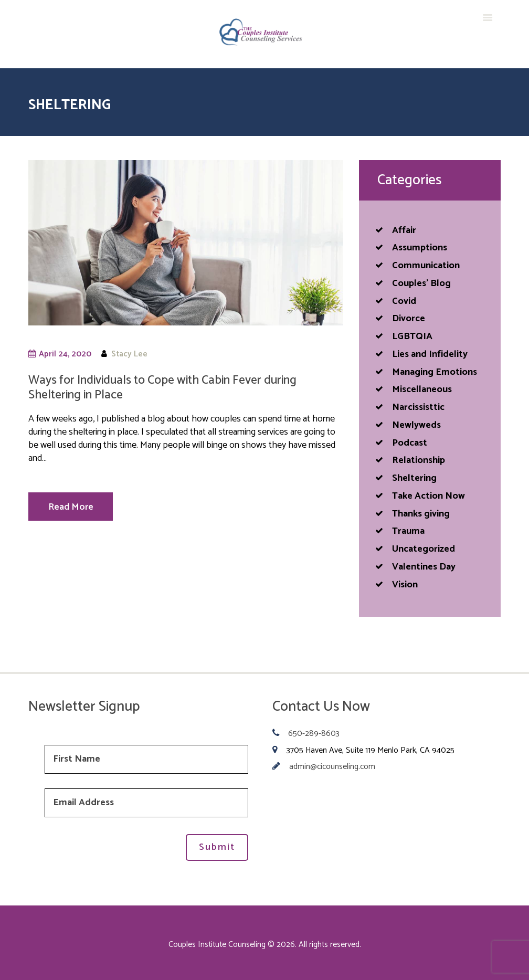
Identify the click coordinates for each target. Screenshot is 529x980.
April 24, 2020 (65, 354)
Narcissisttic (418, 407)
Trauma (408, 531)
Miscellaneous (422, 389)
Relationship (419, 460)
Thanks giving (421, 514)
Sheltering (414, 478)
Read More (71, 507)
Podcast (410, 443)
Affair (404, 230)
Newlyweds (416, 425)
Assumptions (420, 248)
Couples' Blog (421, 283)
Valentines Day (424, 567)
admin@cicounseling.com (332, 767)
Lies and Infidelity (430, 354)
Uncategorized (424, 549)
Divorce (409, 319)
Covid (404, 301)
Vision (405, 585)
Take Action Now (429, 496)
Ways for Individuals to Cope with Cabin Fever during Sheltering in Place (162, 388)
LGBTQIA (412, 336)
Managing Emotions (435, 372)
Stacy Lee (129, 354)
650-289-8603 (314, 734)
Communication (426, 266)
